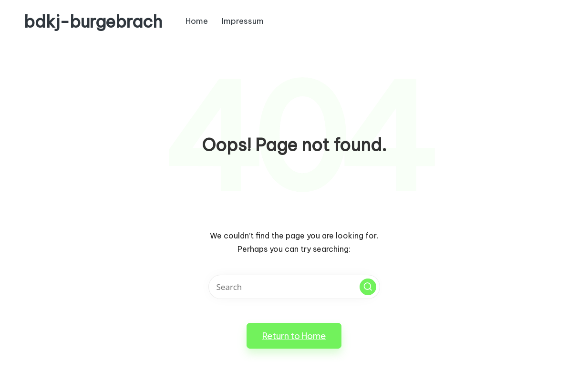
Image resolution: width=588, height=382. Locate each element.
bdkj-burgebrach (93, 22)
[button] (368, 287)
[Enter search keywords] (294, 287)
